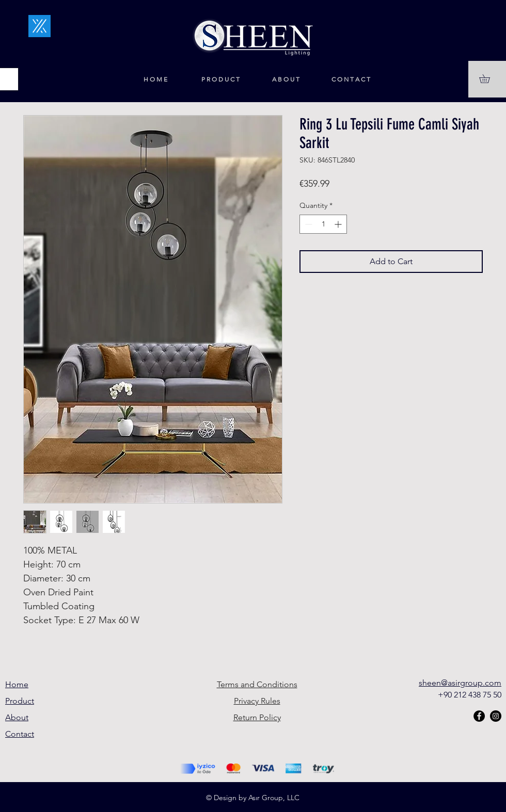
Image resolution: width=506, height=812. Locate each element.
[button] (489, 79)
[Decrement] (307, 224)
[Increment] (339, 224)
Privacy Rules (257, 701)
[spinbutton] (323, 224)
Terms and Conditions (257, 684)
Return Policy (257, 717)
